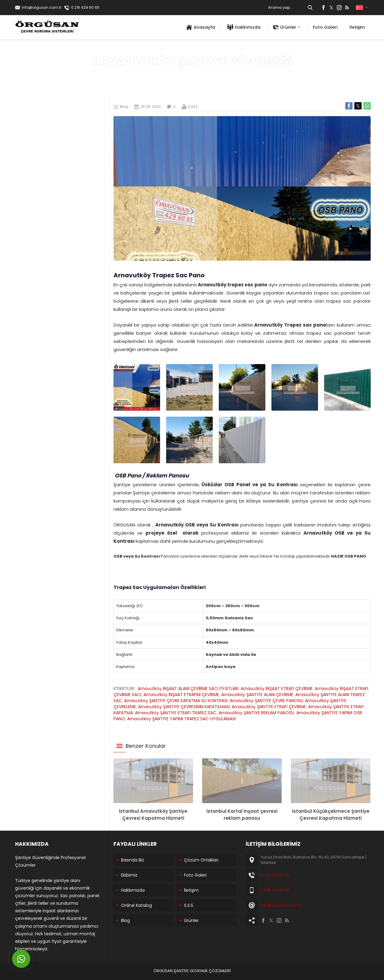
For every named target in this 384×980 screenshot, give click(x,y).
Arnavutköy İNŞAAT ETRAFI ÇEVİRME (277, 689)
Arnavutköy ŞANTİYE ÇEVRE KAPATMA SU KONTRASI (176, 701)
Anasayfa (185, 75)
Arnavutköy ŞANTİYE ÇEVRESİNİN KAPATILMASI (184, 707)
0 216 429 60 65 (85, 7)
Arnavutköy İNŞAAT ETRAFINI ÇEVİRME (181, 695)
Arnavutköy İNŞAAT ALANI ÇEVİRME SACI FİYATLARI (188, 689)
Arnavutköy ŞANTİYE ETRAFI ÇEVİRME (269, 707)
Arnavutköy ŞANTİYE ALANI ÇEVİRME (257, 695)
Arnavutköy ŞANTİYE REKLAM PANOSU (256, 713)
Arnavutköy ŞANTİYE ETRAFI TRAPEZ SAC (176, 713)
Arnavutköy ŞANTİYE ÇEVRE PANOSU (266, 701)
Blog (204, 75)
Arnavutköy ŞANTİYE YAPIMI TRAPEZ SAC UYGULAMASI (181, 719)
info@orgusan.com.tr (42, 7)
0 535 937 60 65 (276, 890)
